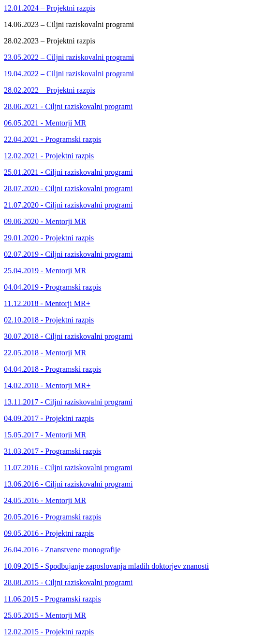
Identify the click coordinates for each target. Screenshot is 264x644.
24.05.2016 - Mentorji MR (45, 500)
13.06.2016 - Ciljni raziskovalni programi (68, 484)
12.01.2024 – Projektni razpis (50, 8)
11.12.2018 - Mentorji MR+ (47, 303)
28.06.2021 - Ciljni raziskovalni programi (68, 106)
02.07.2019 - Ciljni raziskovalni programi (68, 254)
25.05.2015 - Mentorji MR (45, 615)
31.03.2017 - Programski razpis (52, 451)
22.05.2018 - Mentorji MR (45, 353)
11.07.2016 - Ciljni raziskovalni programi (68, 468)
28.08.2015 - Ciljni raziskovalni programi (68, 582)
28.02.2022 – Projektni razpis (50, 90)
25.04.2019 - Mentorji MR (45, 271)
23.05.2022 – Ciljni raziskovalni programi (69, 57)
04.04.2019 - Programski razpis (52, 287)
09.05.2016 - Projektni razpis (49, 533)
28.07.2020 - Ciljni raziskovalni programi (68, 189)
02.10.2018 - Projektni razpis (49, 320)
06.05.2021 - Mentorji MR (45, 123)
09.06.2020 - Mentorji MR (45, 221)
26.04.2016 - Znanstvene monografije (62, 550)
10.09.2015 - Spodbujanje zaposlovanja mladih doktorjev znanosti (106, 566)
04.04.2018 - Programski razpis (52, 369)
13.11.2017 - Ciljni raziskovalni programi (68, 402)
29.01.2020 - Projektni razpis (49, 238)
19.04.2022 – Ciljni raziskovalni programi (69, 74)
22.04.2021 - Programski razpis (52, 139)
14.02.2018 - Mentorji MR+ (47, 385)
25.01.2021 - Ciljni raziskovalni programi (68, 172)
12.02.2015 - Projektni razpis (49, 632)
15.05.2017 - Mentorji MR (45, 435)
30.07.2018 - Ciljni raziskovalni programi (68, 336)
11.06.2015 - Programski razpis (52, 599)
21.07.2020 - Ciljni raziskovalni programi (68, 205)
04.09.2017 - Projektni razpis (49, 418)
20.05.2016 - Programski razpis (52, 517)
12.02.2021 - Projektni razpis (49, 156)
